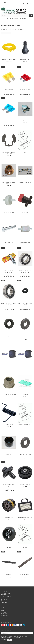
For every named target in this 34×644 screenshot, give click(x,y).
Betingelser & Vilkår (6, 596)
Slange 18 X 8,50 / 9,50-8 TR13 (9, 336)
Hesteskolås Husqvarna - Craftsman (9, 153)
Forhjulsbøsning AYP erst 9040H (9, 395)
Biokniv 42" (9, 574)
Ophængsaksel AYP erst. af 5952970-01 (25, 425)
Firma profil (4, 595)
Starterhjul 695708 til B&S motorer (25, 304)
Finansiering (4, 603)
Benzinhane (25, 212)
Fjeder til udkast (9, 425)
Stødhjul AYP (9, 546)
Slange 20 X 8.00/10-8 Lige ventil (25, 455)
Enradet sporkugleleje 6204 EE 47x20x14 (9, 304)
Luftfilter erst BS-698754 (25, 517)
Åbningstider (5, 601)
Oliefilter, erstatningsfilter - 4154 (9, 455)
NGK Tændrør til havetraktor (9, 271)
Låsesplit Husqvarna (25, 182)
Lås (25, 152)
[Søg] (31, 16)
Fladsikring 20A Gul (9, 90)
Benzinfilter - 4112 (9, 212)
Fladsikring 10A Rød (25, 90)
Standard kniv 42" (25, 574)
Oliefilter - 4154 (9, 517)
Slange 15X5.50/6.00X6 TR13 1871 (25, 337)
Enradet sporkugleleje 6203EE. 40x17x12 (25, 271)
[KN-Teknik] (16, 11)
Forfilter (25, 395)
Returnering (4, 598)
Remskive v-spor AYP (25, 485)
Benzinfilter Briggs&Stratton (25, 242)
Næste (30, 584)
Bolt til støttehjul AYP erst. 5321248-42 (9, 242)
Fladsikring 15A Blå (9, 121)
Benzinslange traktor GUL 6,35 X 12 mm (9, 60)
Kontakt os (4, 599)
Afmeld (9, 640)
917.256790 (12, 26)
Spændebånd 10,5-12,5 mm (25, 121)
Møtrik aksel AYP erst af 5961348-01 (9, 183)
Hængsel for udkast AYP (25, 546)
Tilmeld (4, 640)
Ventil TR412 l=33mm (25, 60)
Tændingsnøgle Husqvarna (9, 366)
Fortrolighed (5, 592)
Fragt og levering (6, 593)
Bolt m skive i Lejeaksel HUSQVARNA (9, 485)
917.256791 (17, 26)
